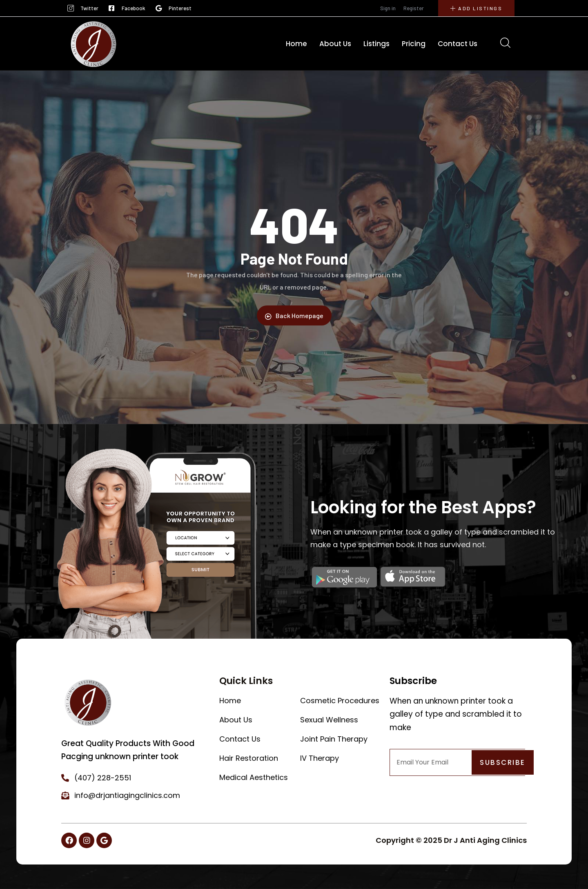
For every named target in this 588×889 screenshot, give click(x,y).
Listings (376, 44)
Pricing (414, 44)
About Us (335, 44)
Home (296, 44)
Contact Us (458, 44)
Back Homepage (294, 316)
